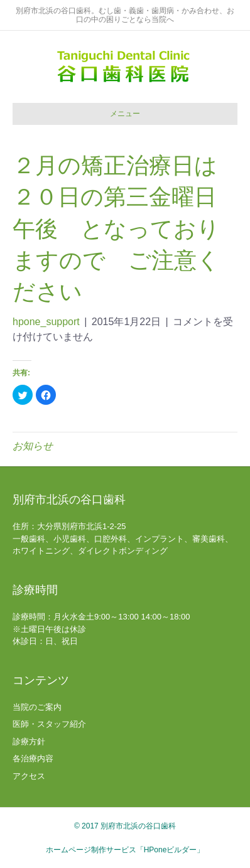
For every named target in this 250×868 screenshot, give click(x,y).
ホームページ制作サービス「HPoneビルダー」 (125, 850)
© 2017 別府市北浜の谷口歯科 (125, 826)
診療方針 (29, 742)
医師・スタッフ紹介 (49, 724)
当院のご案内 (37, 707)
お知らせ (33, 446)
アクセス (29, 776)
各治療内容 (33, 758)
